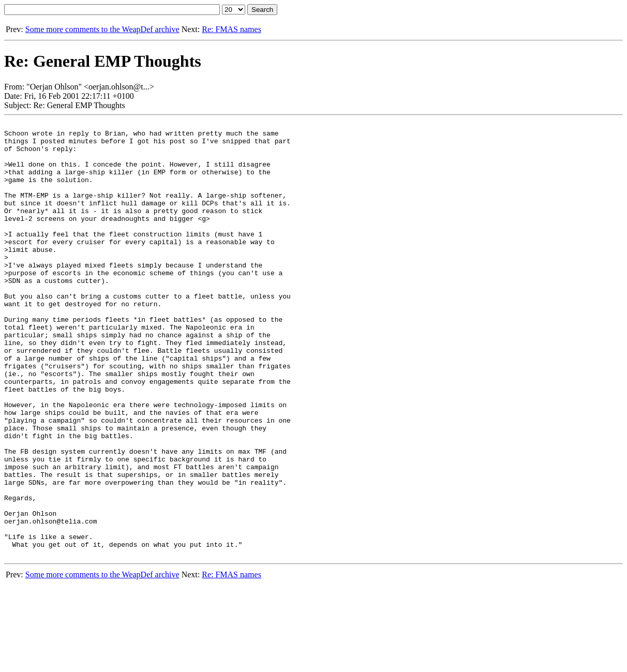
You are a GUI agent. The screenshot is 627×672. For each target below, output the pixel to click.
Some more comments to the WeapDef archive (102, 29)
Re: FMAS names (232, 29)
